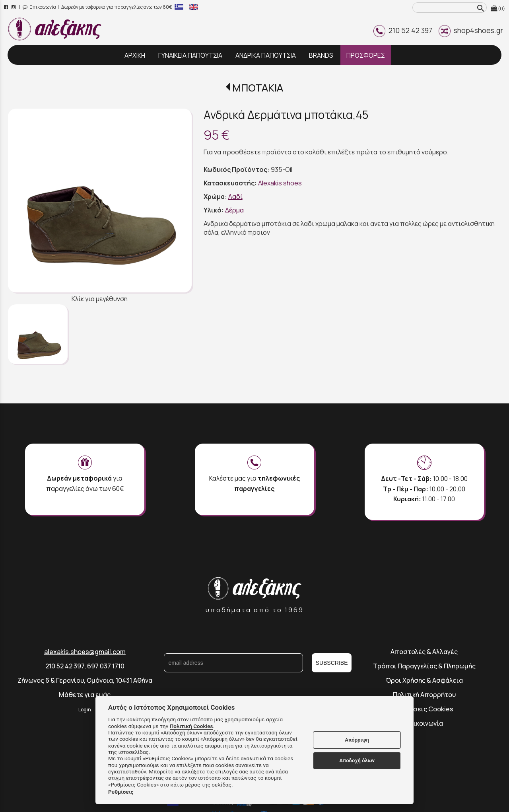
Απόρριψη (357, 740)
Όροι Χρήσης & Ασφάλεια (424, 680)
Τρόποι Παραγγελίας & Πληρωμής (424, 666)
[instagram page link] (14, 7)
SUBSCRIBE (332, 663)
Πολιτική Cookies (191, 726)
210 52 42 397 (403, 30)
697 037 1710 (106, 666)
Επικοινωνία (39, 7)
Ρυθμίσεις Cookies (424, 709)
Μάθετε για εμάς (85, 695)
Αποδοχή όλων (357, 760)
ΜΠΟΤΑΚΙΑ (258, 88)
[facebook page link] (7, 7)
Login (85, 710)
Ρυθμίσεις (121, 792)
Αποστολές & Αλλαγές (424, 652)
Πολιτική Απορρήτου (424, 695)
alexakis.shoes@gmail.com (85, 652)
